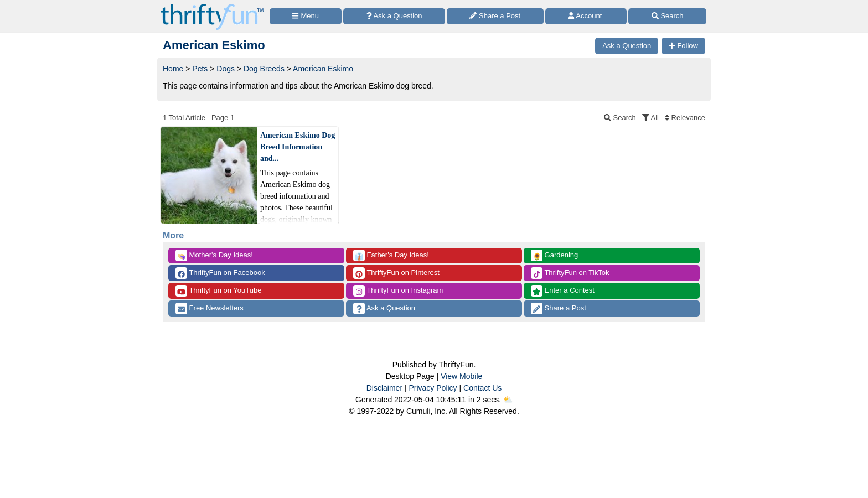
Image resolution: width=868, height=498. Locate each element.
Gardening (554, 255)
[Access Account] (586, 16)
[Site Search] (667, 16)
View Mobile (461, 376)
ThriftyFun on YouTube (218, 291)
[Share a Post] (495, 16)
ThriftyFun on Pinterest (396, 273)
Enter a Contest (563, 291)
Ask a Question (384, 308)
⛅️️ (508, 400)
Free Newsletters (210, 308)
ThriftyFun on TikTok (570, 273)
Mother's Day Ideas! (214, 255)
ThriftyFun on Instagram (398, 291)
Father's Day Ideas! (391, 255)
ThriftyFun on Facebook (220, 273)
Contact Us (482, 388)
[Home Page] (212, 6)
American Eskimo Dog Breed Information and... (298, 147)
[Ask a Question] (394, 16)
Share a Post (559, 308)
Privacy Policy (433, 388)
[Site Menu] (306, 16)
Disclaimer (384, 388)
